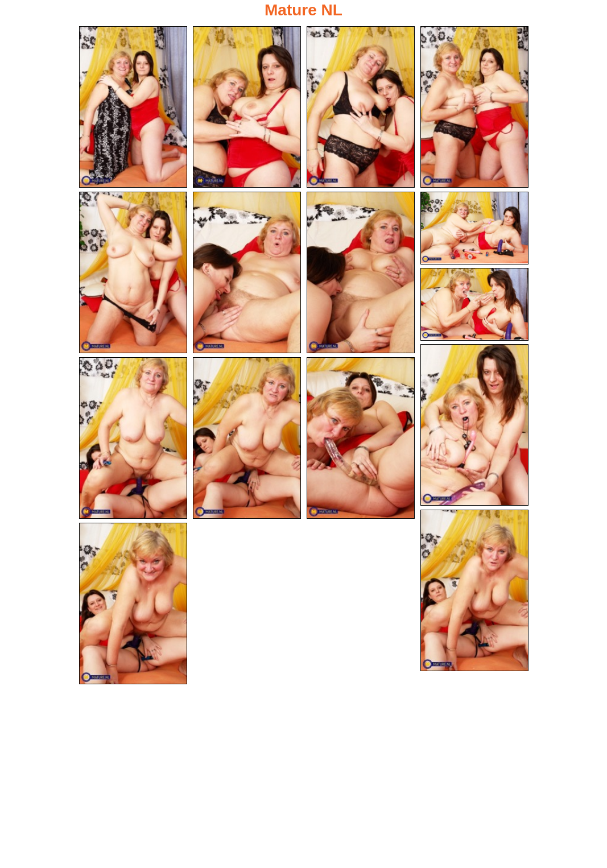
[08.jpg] (474, 228)
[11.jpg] (133, 438)
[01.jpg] (133, 107)
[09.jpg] (474, 304)
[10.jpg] (474, 425)
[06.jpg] (247, 272)
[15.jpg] (133, 604)
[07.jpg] (361, 272)
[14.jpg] (474, 590)
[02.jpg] (247, 107)
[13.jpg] (361, 438)
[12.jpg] (247, 438)
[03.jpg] (361, 107)
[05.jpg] (133, 272)
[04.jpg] (474, 107)
